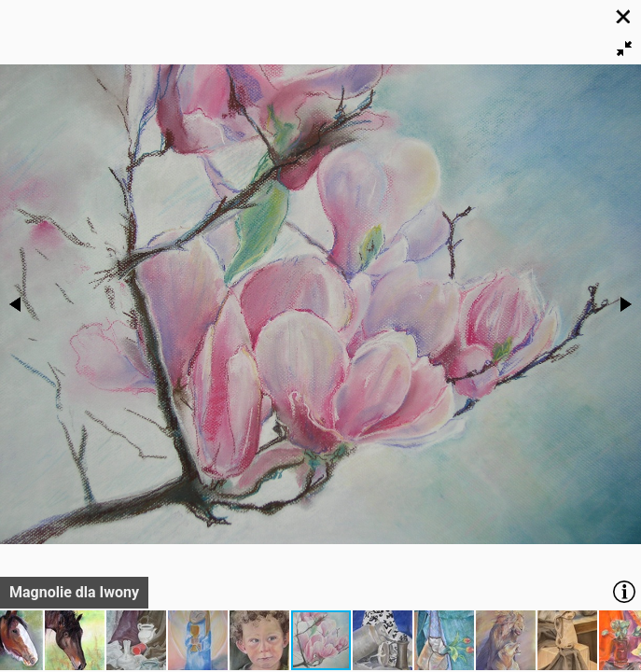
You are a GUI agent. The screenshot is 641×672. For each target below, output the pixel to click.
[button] (624, 49)
